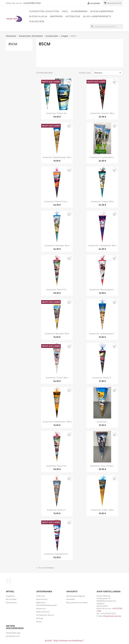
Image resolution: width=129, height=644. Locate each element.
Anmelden (71, 599)
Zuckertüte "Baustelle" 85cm (57, 334)
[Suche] (106, 27)
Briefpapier (56, 16)
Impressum (41, 608)
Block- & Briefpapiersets (97, 16)
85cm (13, 44)
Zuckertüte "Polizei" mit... (57, 113)
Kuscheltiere (37, 21)
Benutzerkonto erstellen (77, 603)
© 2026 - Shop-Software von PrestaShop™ (64, 641)
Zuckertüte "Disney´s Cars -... (57, 201)
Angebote (10, 596)
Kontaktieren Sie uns (45, 615)
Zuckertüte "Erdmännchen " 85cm (57, 422)
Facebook (9, 581)
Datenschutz (42, 599)
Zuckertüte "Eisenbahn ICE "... (57, 554)
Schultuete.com (13, 636)
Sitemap (40, 618)
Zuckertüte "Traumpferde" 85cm (102, 246)
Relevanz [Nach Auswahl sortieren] (108, 73)
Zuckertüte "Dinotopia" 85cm (57, 246)
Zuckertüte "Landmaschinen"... (102, 334)
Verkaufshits (11, 603)
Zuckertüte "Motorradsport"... (102, 290)
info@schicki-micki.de (112, 616)
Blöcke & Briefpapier (102, 11)
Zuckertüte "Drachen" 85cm (102, 113)
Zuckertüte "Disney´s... (102, 378)
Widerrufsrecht (43, 612)
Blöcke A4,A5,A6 (38, 16)
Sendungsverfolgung (76, 596)
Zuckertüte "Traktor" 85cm (102, 510)
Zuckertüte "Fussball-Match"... (102, 157)
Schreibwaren (79, 11)
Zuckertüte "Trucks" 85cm (57, 378)
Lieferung (40, 596)
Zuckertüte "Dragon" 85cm (102, 201)
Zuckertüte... (102, 422)
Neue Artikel (11, 599)
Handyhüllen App (13, 633)
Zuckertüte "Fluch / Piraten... (102, 466)
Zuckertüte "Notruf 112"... (57, 290)
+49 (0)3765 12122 (32, 3)
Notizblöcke (73, 16)
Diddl (65, 11)
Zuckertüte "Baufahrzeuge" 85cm (57, 157)
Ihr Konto (72, 592)
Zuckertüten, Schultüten (44, 11)
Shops (39, 622)
